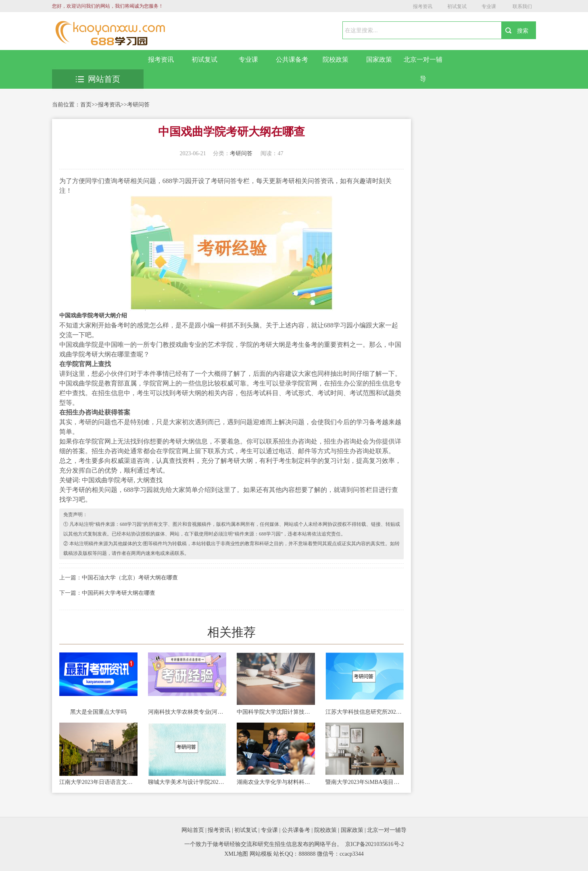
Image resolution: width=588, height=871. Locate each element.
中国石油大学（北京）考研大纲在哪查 (130, 578)
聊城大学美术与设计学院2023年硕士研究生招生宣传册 (187, 782)
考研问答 (138, 105)
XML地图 (236, 854)
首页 (86, 105)
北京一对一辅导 (423, 69)
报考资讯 (423, 6)
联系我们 (522, 6)
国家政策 (379, 59)
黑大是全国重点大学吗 (98, 712)
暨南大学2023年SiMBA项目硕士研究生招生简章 (365, 782)
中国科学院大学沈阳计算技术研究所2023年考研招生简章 (276, 712)
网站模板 (261, 854)
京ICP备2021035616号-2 (374, 844)
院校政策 (336, 59)
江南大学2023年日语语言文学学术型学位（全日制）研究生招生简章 (98, 782)
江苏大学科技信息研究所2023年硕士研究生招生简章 (365, 712)
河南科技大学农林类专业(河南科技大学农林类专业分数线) (187, 712)
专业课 (489, 6)
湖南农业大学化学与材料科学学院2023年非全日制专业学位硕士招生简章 (276, 782)
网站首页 (98, 79)
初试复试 (457, 6)
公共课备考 (292, 59)
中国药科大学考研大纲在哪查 (119, 593)
